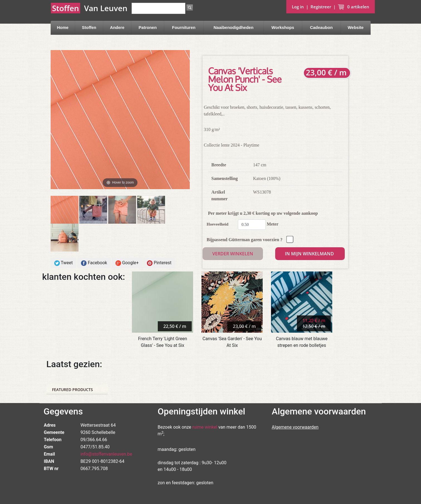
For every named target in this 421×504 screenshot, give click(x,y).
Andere (117, 27)
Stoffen (89, 27)
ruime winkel (205, 427)
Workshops (283, 27)
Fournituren (184, 27)
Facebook (94, 263)
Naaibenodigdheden (234, 27)
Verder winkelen (233, 254)
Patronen (148, 27)
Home (63, 27)
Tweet (64, 263)
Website (355, 27)
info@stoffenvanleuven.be (106, 454)
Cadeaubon (321, 27)
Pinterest (159, 263)
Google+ (127, 263)
